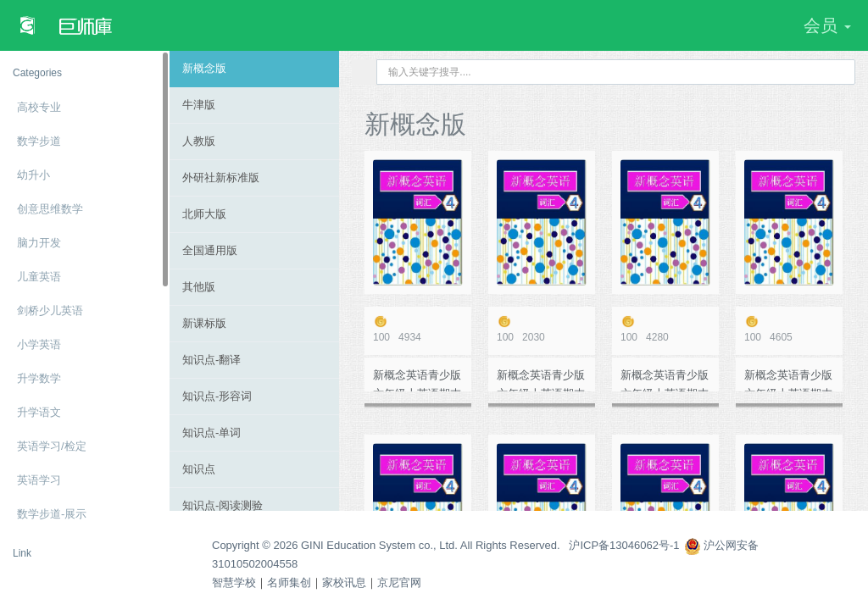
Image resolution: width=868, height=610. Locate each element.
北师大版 (204, 214)
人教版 (199, 141)
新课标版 (204, 323)
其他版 (199, 287)
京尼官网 (399, 582)
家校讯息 (344, 582)
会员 (827, 25)
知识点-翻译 (211, 360)
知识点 (199, 469)
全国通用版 (210, 250)
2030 (542, 329)
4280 (665, 329)
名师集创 (289, 582)
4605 (789, 329)
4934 (418, 329)
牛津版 (199, 105)
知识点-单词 (211, 433)
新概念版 (204, 68)
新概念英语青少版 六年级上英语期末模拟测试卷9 (788, 380)
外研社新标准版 (221, 177)
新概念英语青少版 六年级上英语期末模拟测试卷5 (665, 380)
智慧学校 (234, 582)
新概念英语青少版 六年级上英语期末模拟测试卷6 (541, 380)
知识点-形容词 (217, 396)
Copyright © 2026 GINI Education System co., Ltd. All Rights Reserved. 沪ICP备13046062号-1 (446, 545)
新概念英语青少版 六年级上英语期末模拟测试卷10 (417, 380)
